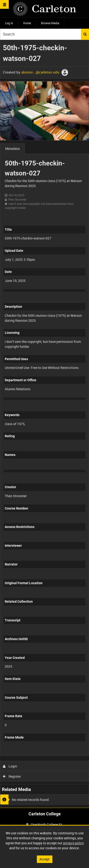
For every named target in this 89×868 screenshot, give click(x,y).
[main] (44, 424)
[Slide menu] (4, 4)
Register (12, 776)
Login (10, 766)
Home (27, 23)
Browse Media (50, 23)
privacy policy (73, 843)
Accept (44, 859)
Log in (9, 23)
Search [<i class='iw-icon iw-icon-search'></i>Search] (85, 34)
